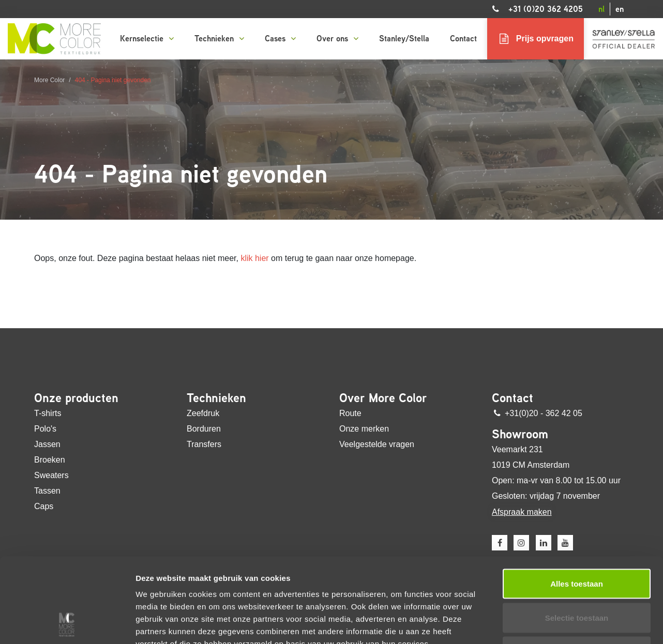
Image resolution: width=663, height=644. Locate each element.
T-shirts (48, 413)
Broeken (50, 460)
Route (350, 413)
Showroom (520, 434)
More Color (49, 80)
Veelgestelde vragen (377, 444)
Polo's (45, 429)
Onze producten (76, 398)
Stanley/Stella (404, 39)
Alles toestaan (577, 504)
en (620, 9)
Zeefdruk (203, 413)
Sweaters (51, 475)
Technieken (219, 39)
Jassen (47, 444)
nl (601, 9)
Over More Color (383, 398)
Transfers (204, 444)
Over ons (337, 39)
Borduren (204, 429)
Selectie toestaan (577, 538)
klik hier (254, 258)
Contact (463, 39)
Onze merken (364, 429)
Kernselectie (147, 39)
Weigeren (576, 572)
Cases (280, 39)
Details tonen (559, 624)
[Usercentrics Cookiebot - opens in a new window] (67, 624)
